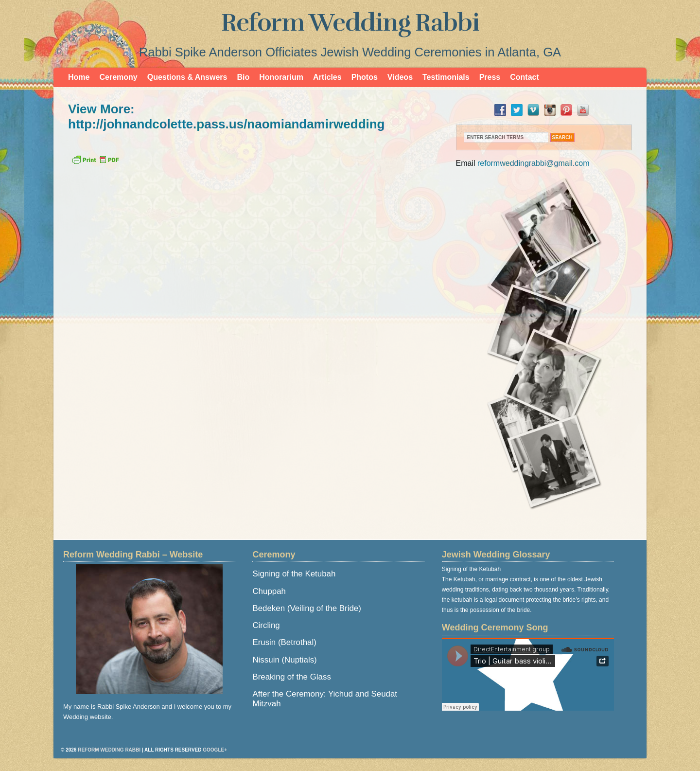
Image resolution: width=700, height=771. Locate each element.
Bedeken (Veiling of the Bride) (306, 608)
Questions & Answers (187, 77)
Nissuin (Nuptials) (284, 660)
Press (490, 77)
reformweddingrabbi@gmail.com (534, 163)
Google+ (215, 750)
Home (79, 77)
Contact (525, 77)
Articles (327, 77)
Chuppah (269, 591)
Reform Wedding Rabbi (350, 23)
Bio (243, 77)
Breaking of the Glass (291, 677)
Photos (365, 77)
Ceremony (118, 77)
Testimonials (446, 77)
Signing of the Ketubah (294, 574)
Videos (400, 77)
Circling (266, 625)
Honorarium (281, 77)
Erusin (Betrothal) (284, 642)
